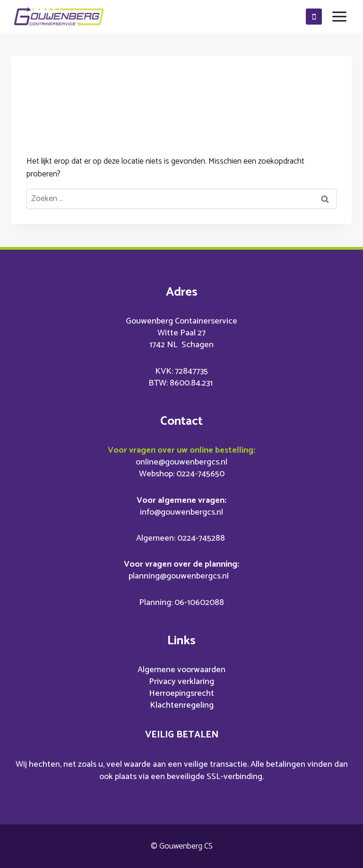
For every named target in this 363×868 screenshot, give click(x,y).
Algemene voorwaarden (181, 670)
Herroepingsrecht (181, 693)
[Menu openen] (339, 16)
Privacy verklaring (181, 682)
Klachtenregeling (182, 705)
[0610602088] (314, 17)
